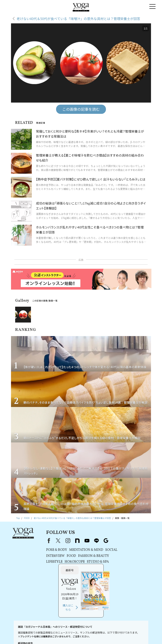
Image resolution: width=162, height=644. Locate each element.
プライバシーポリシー (90, 631)
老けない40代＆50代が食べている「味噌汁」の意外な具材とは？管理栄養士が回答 (78, 19)
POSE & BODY (51, 550)
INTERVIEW (50, 556)
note (72, 541)
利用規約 (72, 631)
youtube (81, 541)
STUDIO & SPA (92, 562)
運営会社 (130, 631)
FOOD (66, 556)
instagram (62, 541)
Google (100, 541)
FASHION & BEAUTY (88, 556)
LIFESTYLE (49, 562)
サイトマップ (91, 635)
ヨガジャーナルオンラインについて (65, 635)
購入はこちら (126, 571)
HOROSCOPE (69, 562)
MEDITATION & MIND (81, 550)
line (91, 541)
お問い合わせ (32, 631)
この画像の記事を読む (81, 109)
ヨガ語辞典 (106, 635)
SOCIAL (106, 550)
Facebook (42, 541)
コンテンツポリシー (113, 631)
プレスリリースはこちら (53, 631)
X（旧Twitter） (53, 541)
